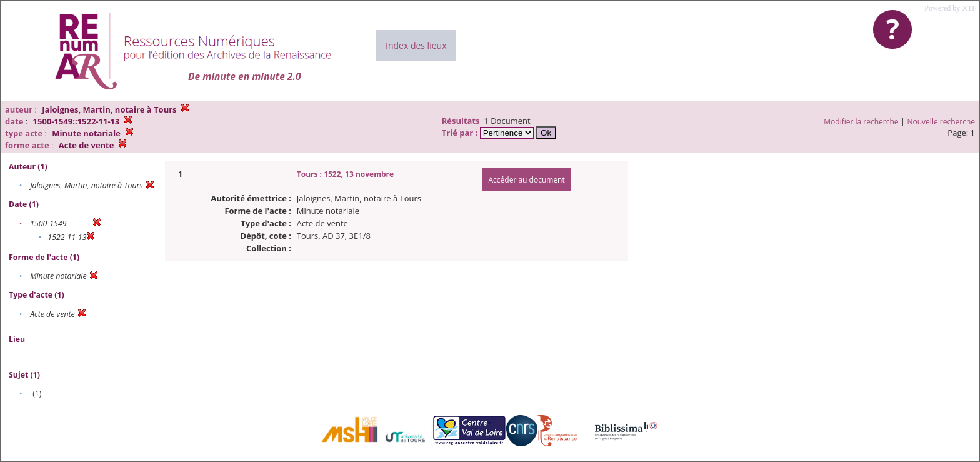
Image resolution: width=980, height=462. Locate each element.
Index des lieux (416, 45)
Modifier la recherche (861, 122)
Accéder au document (527, 180)
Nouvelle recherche (942, 122)
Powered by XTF (950, 8)
